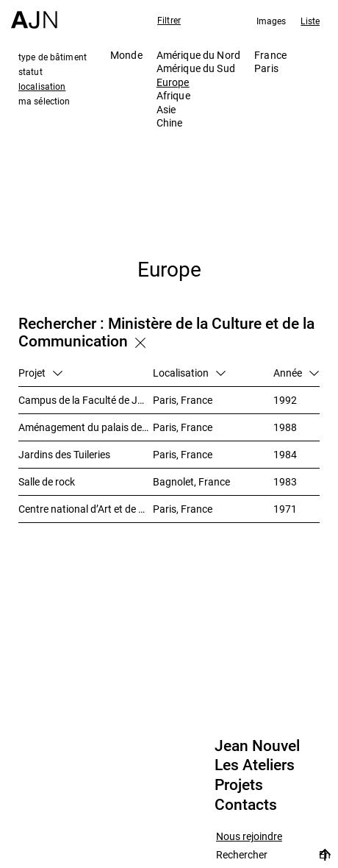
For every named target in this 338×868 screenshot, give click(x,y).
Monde (126, 55)
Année (296, 373)
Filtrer (169, 20)
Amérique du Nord (198, 55)
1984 (285, 454)
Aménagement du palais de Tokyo (86, 427)
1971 (285, 509)
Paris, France (183, 400)
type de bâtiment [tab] (53, 57)
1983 (285, 481)
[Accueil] (34, 14)
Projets (239, 785)
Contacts (246, 805)
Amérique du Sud (196, 68)
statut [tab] (30, 71)
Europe (173, 82)
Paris (266, 68)
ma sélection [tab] (44, 101)
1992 (285, 400)
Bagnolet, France (191, 481)
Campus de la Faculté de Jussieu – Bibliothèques (86, 400)
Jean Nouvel (257, 746)
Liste (310, 21)
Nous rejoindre (249, 837)
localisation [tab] (42, 86)
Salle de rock (47, 481)
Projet (40, 373)
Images (272, 21)
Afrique (173, 95)
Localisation (189, 373)
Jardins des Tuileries (64, 454)
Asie (166, 109)
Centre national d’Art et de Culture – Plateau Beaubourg (86, 509)
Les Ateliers (255, 765)
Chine (170, 122)
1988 (285, 427)
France (270, 55)
